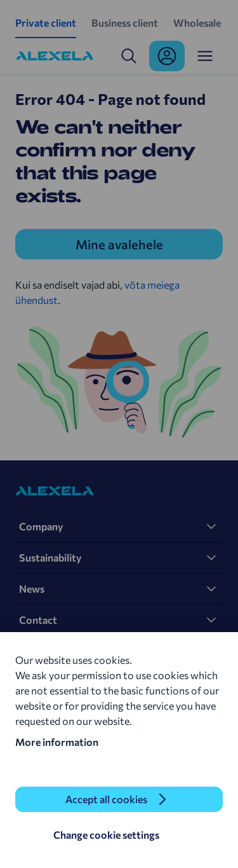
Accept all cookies (106, 799)
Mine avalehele (119, 244)
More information (57, 742)
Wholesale (197, 23)
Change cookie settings (106, 835)
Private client (46, 23)
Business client (125, 23)
